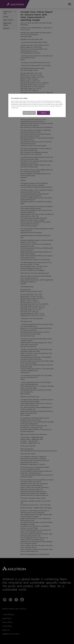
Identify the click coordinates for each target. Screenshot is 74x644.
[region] (37, 105)
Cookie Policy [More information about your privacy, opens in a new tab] (15, 108)
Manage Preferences (29, 113)
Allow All (43, 113)
